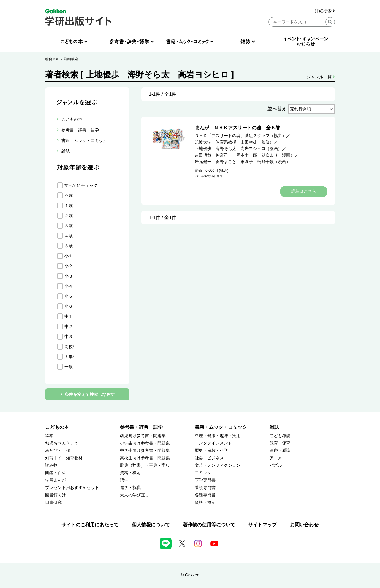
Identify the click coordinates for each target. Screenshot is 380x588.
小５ (69, 296)
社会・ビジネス (209, 458)
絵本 (49, 436)
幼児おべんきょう (62, 443)
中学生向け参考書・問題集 (145, 451)
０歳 (69, 195)
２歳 (69, 216)
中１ (69, 316)
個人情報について (151, 525)
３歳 (69, 226)
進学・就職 (130, 488)
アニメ (276, 458)
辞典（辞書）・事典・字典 (145, 465)
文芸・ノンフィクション (218, 465)
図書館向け (56, 495)
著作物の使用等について (209, 525)
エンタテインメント (213, 443)
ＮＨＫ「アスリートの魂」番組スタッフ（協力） (240, 136)
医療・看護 (280, 451)
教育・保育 (280, 443)
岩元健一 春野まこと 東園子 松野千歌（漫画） (243, 162)
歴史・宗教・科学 (211, 451)
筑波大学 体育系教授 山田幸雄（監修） (234, 142)
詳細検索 (325, 11)
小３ (69, 276)
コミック (203, 473)
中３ (69, 337)
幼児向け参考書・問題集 (143, 436)
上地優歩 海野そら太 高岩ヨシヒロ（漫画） (238, 149)
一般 (69, 367)
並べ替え (277, 109)
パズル (276, 465)
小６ (69, 306)
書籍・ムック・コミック (221, 427)
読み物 (51, 465)
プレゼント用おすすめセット (72, 488)
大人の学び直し (134, 495)
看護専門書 (205, 488)
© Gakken (190, 575)
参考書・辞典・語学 (141, 427)
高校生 (71, 347)
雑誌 (274, 427)
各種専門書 (205, 495)
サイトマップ (262, 525)
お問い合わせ (304, 525)
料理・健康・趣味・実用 (218, 436)
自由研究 (53, 502)
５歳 (69, 246)
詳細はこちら (304, 191)
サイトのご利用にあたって (90, 525)
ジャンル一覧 (321, 77)
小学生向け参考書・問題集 (145, 443)
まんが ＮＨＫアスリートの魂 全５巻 (237, 128)
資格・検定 (130, 473)
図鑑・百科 (56, 473)
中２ (69, 326)
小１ (69, 256)
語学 (124, 480)
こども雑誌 (280, 436)
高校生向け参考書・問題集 (145, 458)
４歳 (69, 236)
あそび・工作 (58, 451)
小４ (69, 286)
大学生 (71, 357)
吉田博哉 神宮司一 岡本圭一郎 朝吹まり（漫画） (245, 155)
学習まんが (56, 480)
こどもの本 (57, 427)
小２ (69, 266)
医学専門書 (205, 480)
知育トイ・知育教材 (64, 458)
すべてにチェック (81, 185)
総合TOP (52, 59)
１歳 (69, 205)
